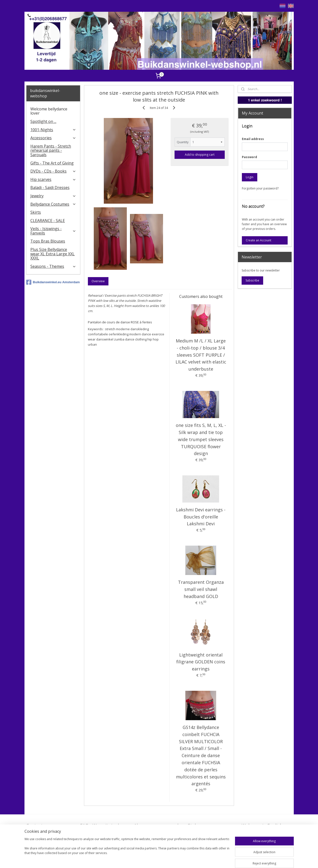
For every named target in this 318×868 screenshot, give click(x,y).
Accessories (53, 138)
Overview (98, 281)
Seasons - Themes (53, 266)
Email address (253, 139)
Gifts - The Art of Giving (52, 163)
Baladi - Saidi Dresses (50, 188)
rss (172, 859)
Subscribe (252, 280)
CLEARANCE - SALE (48, 221)
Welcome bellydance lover (49, 111)
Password (249, 157)
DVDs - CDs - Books (53, 171)
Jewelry (53, 196)
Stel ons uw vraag (206, 825)
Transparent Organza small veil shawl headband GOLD (201, 589)
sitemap (161, 859)
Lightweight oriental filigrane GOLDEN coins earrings (201, 662)
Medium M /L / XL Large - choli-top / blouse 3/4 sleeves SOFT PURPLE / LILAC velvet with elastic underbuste (201, 355)
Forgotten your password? (260, 188)
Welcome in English (262, 825)
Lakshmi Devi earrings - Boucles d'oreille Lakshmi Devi (201, 517)
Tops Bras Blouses (48, 241)
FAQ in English (257, 833)
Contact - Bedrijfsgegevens (44, 828)
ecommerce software (191, 859)
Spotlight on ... (43, 121)
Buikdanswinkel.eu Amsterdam (53, 282)
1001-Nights (53, 130)
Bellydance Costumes (53, 204)
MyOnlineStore (234, 859)
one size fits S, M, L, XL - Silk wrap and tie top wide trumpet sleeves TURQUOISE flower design (201, 439)
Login (250, 177)
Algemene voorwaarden (159, 825)
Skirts (36, 212)
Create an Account (259, 240)
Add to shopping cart (200, 155)
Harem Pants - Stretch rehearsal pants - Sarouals (51, 150)
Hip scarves (53, 179)
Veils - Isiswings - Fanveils (53, 231)
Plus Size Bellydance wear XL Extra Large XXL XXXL (53, 254)
